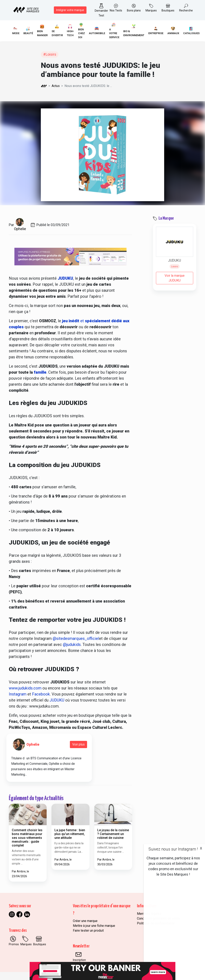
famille (40, 372)
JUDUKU (57, 700)
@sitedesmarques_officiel (76, 638)
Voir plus (78, 744)
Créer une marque (85, 921)
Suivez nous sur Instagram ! (173, 849)
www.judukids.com (26, 688)
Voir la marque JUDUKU (175, 278)
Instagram (18, 694)
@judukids (72, 644)
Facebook (41, 694)
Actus (56, 86)
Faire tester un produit (88, 931)
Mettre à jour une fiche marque (94, 926)
